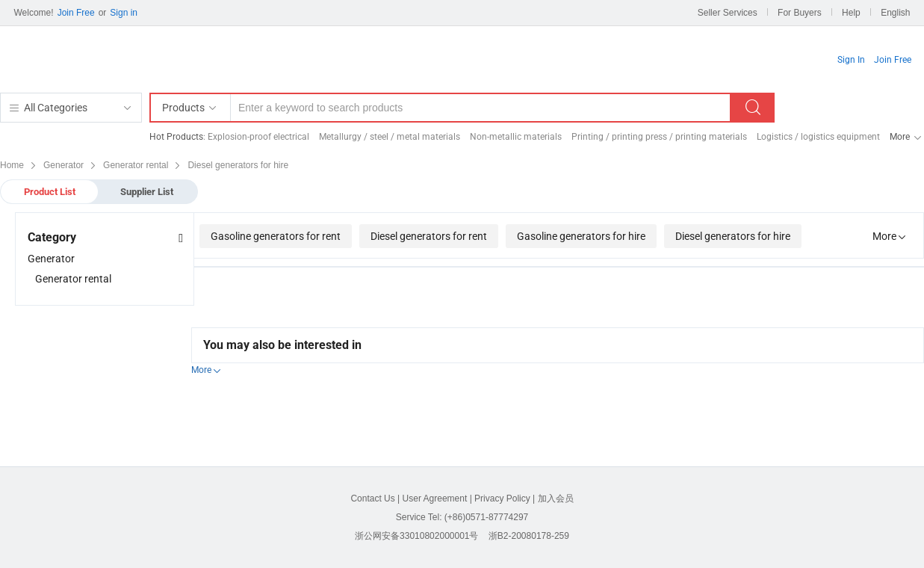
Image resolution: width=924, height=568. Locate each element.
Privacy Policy (502, 498)
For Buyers (800, 13)
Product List (50, 192)
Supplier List (147, 192)
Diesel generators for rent (429, 236)
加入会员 (556, 498)
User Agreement (435, 498)
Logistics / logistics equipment (818, 137)
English (895, 13)
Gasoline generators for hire (581, 236)
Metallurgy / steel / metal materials (390, 137)
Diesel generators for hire (733, 236)
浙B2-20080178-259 (529, 536)
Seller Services (728, 13)
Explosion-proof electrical (258, 137)
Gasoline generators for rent (276, 236)
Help (851, 13)
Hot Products (176, 137)
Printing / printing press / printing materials (659, 137)
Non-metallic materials (516, 137)
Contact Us (372, 498)
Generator (51, 259)
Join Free (76, 13)
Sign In (851, 60)
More (900, 137)
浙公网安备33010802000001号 (416, 536)
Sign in (124, 13)
